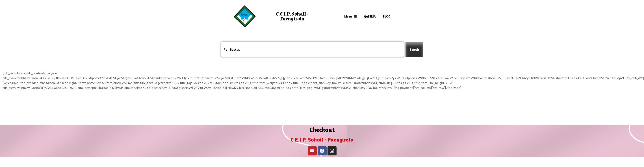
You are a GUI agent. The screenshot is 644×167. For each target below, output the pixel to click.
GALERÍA (370, 16)
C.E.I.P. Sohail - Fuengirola (292, 16)
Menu (351, 16)
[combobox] (312, 49)
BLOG (387, 16)
